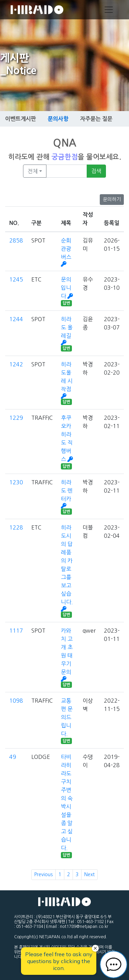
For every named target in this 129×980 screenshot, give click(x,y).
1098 (16, 701)
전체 (33, 171)
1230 (16, 482)
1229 (16, 418)
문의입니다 (67, 288)
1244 (16, 319)
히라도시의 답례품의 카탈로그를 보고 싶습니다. (67, 568)
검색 (96, 171)
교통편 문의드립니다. (67, 717)
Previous (44, 874)
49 (13, 757)
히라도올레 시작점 (67, 380)
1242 (16, 364)
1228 (16, 527)
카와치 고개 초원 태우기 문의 (67, 655)
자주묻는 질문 (96, 119)
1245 (16, 279)
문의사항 (58, 119)
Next (89, 874)
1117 (16, 631)
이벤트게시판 (21, 119)
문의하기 (112, 199)
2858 (16, 240)
